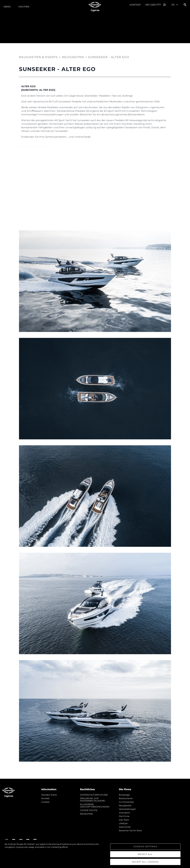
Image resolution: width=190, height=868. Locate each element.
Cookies (45, 802)
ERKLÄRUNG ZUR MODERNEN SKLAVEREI (93, 800)
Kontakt (135, 5)
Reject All (145, 854)
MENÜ (7, 7)
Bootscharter (126, 798)
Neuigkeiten (125, 806)
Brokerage (124, 795)
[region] (95, 854)
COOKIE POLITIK (89, 810)
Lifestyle (123, 823)
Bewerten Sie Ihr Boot (130, 831)
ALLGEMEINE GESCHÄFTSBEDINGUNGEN (95, 806)
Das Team (124, 820)
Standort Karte (49, 795)
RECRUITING (87, 814)
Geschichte (125, 827)
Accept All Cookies (145, 862)
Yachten (24, 7)
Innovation (124, 813)
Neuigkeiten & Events (38, 57)
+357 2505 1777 (153, 5)
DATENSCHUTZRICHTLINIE (94, 795)
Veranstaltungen (127, 809)
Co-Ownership (126, 802)
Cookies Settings (145, 846)
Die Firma (124, 816)
